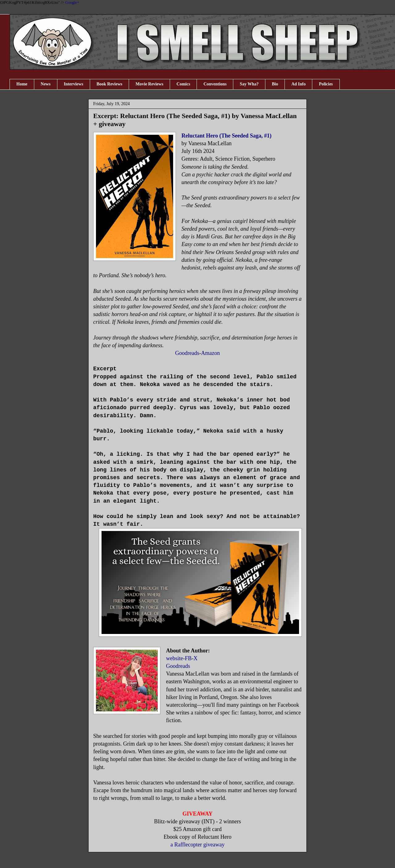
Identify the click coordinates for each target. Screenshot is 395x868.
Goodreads (187, 353)
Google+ (72, 2)
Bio (275, 84)
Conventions (215, 84)
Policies (326, 84)
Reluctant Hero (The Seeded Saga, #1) (227, 136)
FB (188, 658)
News (46, 84)
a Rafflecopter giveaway (197, 845)
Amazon (211, 353)
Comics (183, 84)
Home (22, 84)
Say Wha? (249, 84)
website (175, 658)
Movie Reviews (149, 84)
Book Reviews (110, 84)
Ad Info (298, 84)
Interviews (74, 84)
